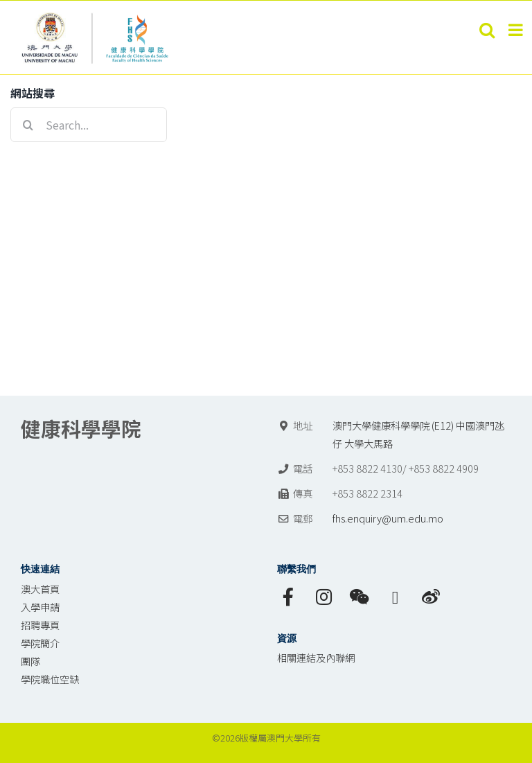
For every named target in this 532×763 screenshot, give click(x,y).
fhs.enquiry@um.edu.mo (388, 518)
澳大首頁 (40, 589)
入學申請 (40, 607)
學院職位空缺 (50, 679)
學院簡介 (40, 643)
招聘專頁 (40, 625)
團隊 (30, 661)
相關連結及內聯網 (316, 657)
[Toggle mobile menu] (517, 30)
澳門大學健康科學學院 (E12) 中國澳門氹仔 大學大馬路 (418, 434)
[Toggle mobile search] (487, 30)
